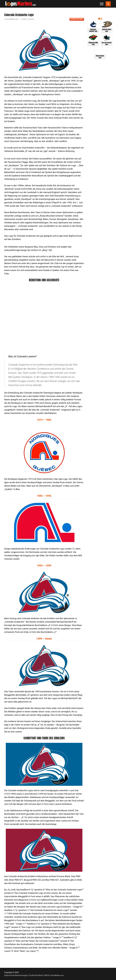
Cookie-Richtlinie (36, 975)
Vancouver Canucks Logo (93, 30)
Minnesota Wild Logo (93, 44)
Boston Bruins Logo (100, 57)
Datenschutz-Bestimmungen (16, 975)
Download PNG (77, 19)
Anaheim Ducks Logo (107, 30)
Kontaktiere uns (57, 975)
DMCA (47, 975)
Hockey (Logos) (28, 19)
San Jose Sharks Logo (107, 44)
